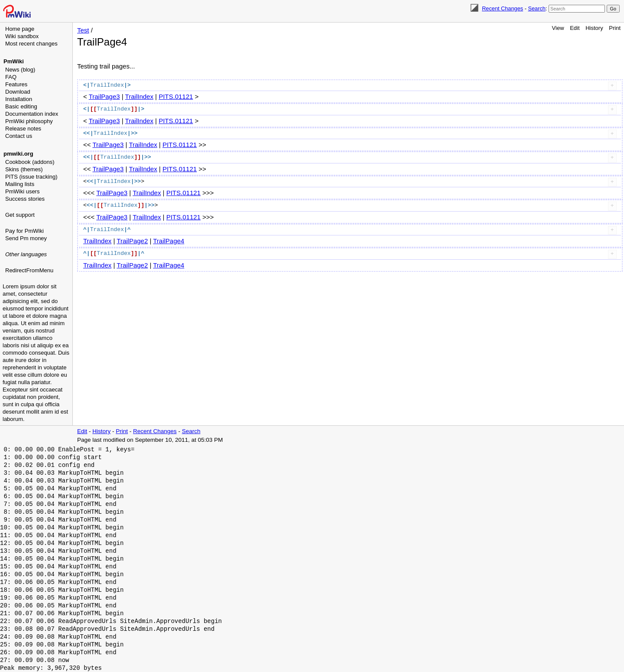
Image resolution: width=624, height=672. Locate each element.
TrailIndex (139, 96)
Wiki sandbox (22, 36)
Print (615, 28)
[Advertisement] (37, 319)
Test (83, 30)
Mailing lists (20, 184)
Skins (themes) (24, 169)
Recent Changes (502, 8)
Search (536, 8)
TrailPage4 (169, 241)
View (558, 28)
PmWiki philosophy (29, 121)
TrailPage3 (104, 96)
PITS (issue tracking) (31, 177)
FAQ (11, 77)
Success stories (25, 199)
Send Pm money (26, 238)
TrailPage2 (132, 241)
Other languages (26, 254)
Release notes (23, 129)
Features (16, 84)
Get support (20, 215)
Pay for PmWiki (24, 231)
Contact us (19, 136)
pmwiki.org (18, 154)
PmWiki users (22, 191)
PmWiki (14, 61)
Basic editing (21, 106)
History (594, 28)
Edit (575, 28)
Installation (19, 99)
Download (18, 92)
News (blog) (20, 70)
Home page (20, 29)
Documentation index (32, 114)
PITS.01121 (176, 96)
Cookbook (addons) (30, 162)
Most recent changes (31, 44)
